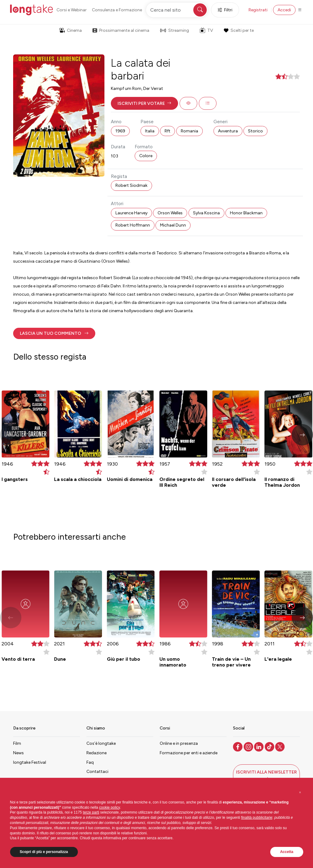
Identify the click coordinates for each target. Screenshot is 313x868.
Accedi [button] (284, 10)
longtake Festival (30, 762)
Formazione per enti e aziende (189, 753)
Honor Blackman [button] (246, 213)
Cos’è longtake (101, 743)
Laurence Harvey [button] (131, 213)
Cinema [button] (71, 30)
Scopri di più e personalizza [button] (44, 852)
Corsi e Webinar (72, 10)
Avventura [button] (228, 131)
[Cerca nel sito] (177, 10)
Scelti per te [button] (239, 30)
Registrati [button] (258, 10)
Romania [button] (189, 131)
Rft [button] (167, 131)
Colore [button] (146, 156)
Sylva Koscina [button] (206, 213)
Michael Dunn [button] (173, 225)
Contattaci (97, 772)
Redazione (96, 753)
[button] (144, 103)
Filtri (225, 10)
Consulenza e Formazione (117, 10)
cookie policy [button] (110, 807)
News (18, 753)
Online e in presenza (179, 743)
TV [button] (206, 30)
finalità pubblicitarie (257, 818)
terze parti (91, 812)
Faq (90, 762)
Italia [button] (150, 131)
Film (17, 743)
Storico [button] (255, 131)
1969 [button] (120, 131)
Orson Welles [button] (170, 213)
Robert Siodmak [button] (131, 185)
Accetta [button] (287, 852)
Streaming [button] (175, 30)
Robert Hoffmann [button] (133, 225)
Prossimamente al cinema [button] (121, 30)
